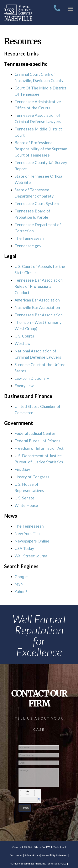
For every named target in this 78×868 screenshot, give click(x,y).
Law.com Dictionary (32, 378)
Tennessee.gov (28, 246)
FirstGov (22, 469)
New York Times (29, 533)
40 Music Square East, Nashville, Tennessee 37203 (38, 864)
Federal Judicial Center (35, 433)
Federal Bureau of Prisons (37, 441)
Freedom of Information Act (39, 448)
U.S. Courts (24, 336)
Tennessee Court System (37, 203)
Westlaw (23, 343)
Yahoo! (21, 591)
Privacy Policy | (33, 855)
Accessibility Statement (54, 855)
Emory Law (24, 386)
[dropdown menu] (71, 7)
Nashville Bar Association (37, 307)
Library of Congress (32, 477)
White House (26, 505)
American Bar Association (37, 300)
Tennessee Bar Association (39, 315)
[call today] (57, 6)
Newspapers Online (32, 541)
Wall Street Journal (31, 556)
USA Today (24, 548)
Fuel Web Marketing (53, 847)
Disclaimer (16, 855)
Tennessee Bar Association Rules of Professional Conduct (39, 286)
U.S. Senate (25, 498)
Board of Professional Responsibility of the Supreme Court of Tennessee (41, 149)
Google (21, 577)
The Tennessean (29, 238)
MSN (19, 584)
